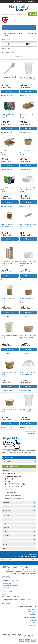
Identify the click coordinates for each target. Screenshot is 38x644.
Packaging (11, 34)
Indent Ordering (7, 584)
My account (33, 620)
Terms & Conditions (7, 636)
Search (33, 14)
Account (34, 2)
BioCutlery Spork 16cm (8, 77)
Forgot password (32, 626)
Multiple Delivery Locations (10, 585)
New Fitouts (6, 587)
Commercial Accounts (9, 582)
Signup (34, 624)
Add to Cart (10, 91)
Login (35, 622)
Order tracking (32, 609)
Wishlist (20, 2)
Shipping (34, 613)
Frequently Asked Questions (27, 636)
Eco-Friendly (7, 35)
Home (5, 34)
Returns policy (32, 611)
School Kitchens (7, 589)
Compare (27, 2)
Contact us (33, 615)
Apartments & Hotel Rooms (10, 580)
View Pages (19, 56)
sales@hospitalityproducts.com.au (11, 596)
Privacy (16, 636)
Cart (13, 2)
